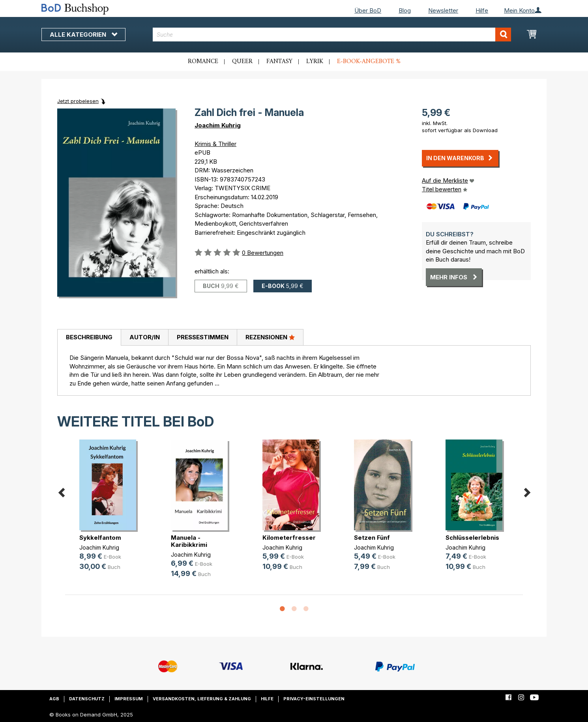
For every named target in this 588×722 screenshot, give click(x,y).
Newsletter (443, 10)
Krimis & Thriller (215, 144)
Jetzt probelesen (78, 101)
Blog (405, 10)
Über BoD (368, 10)
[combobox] (332, 35)
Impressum (129, 699)
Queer (242, 62)
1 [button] (282, 609)
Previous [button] (61, 491)
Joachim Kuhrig (218, 125)
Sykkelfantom (100, 538)
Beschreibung (89, 337)
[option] (111, 511)
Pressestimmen (203, 337)
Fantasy (279, 62)
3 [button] (306, 609)
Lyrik (315, 62)
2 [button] (294, 609)
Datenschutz (87, 699)
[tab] (89, 338)
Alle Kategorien (83, 35)
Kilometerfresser (289, 538)
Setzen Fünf (372, 538)
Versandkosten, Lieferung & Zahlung (202, 699)
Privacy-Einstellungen (314, 699)
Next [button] (527, 491)
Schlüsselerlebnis (472, 538)
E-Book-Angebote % (369, 62)
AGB (54, 699)
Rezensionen (270, 337)
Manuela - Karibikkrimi (189, 541)
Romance (203, 62)
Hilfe (482, 10)
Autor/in (145, 337)
